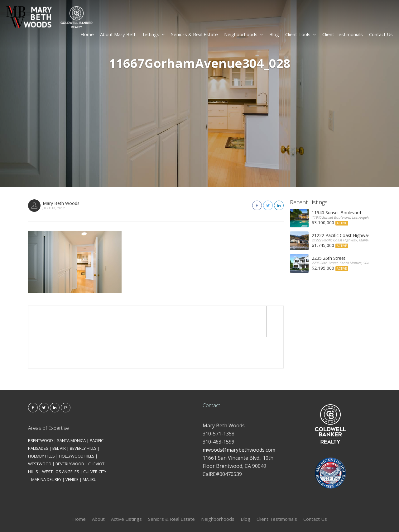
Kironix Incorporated (234, 517)
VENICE (72, 448)
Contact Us (381, 34)
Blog (274, 34)
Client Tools (301, 34)
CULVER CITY (95, 440)
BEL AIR (59, 417)
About (98, 488)
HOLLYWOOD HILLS (77, 425)
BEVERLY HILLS (83, 417)
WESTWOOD (40, 433)
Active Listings (126, 488)
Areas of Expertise (48, 397)
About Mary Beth (118, 34)
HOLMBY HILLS (41, 425)
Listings (154, 34)
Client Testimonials (343, 34)
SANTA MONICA (71, 409)
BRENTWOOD (41, 409)
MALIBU (90, 448)
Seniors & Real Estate (195, 34)
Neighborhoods (244, 34)
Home (87, 34)
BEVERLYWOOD (70, 433)
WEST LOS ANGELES (61, 440)
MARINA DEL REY (46, 448)
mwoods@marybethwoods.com (239, 419)
